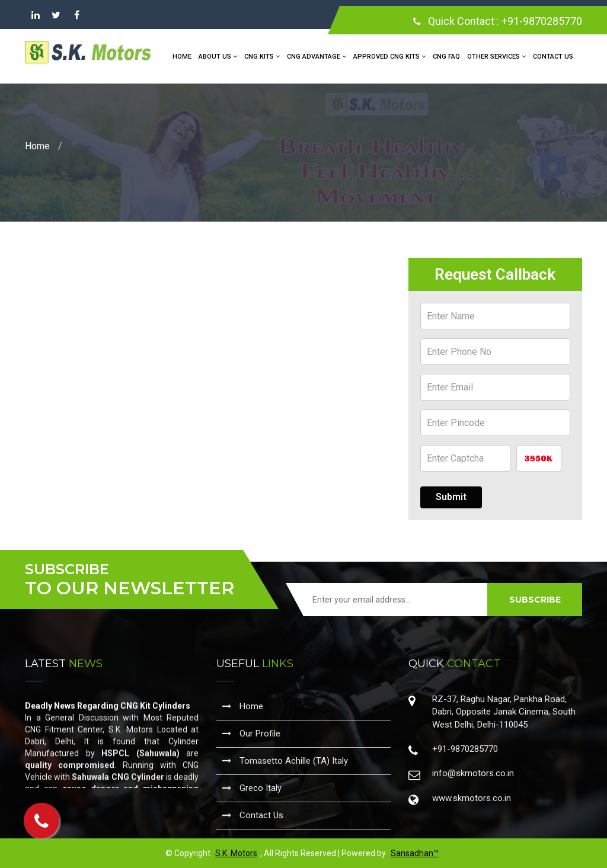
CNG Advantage (317, 57)
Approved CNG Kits (389, 57)
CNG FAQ (446, 57)
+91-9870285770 (542, 21)
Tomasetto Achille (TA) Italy (285, 761)
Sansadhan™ (415, 853)
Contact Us (553, 57)
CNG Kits (262, 57)
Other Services (496, 57)
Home (182, 57)
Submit (451, 497)
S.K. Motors (236, 853)
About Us (218, 57)
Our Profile (251, 734)
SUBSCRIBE (535, 600)
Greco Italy (252, 788)
